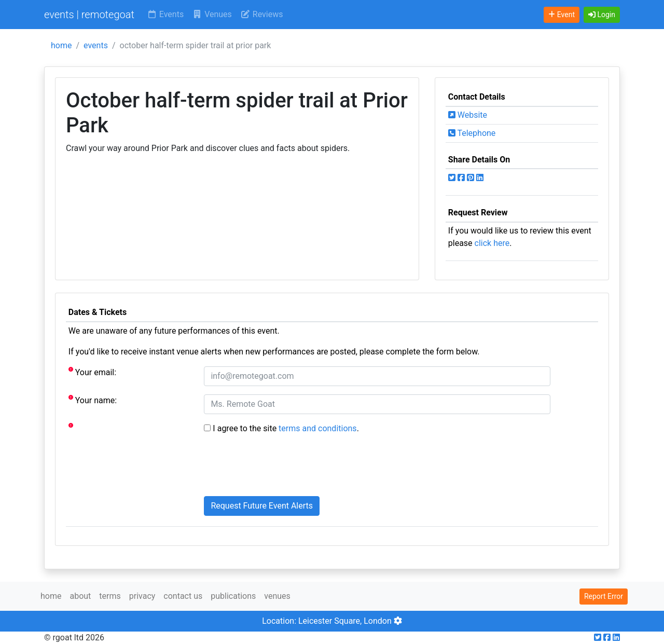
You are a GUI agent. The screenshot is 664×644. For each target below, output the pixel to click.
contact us (183, 596)
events (96, 45)
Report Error (604, 596)
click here (492, 243)
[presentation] (283, 468)
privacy (142, 596)
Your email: (92, 372)
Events (165, 14)
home (61, 45)
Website (468, 115)
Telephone (472, 133)
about (80, 596)
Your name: (93, 400)
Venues (212, 14)
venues (277, 596)
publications (233, 596)
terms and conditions (318, 428)
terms (110, 596)
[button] (602, 15)
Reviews (262, 14)
